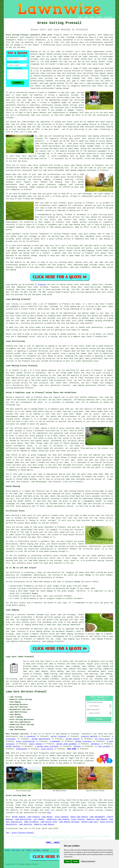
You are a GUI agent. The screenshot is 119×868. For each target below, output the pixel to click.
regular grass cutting (97, 664)
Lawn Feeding (33, 817)
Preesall (42, 285)
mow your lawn (68, 93)
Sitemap (7, 850)
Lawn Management (97, 817)
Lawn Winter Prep (49, 822)
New (23, 850)
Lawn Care (45, 850)
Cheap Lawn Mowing (79, 817)
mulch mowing (57, 671)
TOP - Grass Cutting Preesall (20, 833)
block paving (47, 749)
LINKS (86, 17)
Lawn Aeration (25, 824)
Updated (29, 850)
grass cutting (63, 45)
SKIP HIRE (72, 749)
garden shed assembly (67, 744)
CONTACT (99, 17)
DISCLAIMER (108, 17)
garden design (73, 739)
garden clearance (83, 741)
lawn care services (32, 177)
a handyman (55, 741)
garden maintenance (41, 739)
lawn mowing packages (50, 68)
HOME (80, 17)
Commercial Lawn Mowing (58, 819)
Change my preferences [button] (88, 861)
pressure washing (89, 736)
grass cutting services (77, 76)
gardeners (95, 661)
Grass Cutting (16, 850)
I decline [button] (75, 861)
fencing (77, 746)
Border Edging (19, 817)
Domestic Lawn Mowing (97, 819)
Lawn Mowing (37, 850)
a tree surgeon (103, 746)
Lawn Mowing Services (69, 822)
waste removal (36, 744)
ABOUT (92, 17)
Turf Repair (39, 819)
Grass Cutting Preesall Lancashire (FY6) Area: (29, 35)
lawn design (11, 196)
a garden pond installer (47, 746)
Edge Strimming (31, 822)
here (49, 813)
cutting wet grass (104, 572)
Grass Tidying (78, 819)
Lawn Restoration (23, 819)
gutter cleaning (58, 736)
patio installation (25, 741)
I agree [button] (67, 861)
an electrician (102, 739)
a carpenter (30, 736)
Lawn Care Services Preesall (26, 692)
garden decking (13, 746)
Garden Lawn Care (90, 822)
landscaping (21, 749)
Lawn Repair (47, 817)
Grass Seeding (62, 817)
